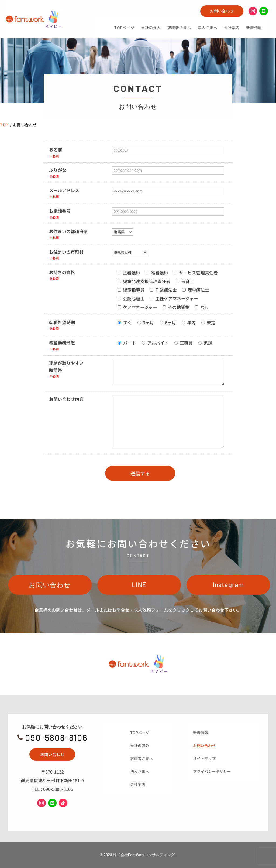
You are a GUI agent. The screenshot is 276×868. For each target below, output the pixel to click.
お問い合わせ (222, 11)
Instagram (228, 585)
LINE (139, 585)
